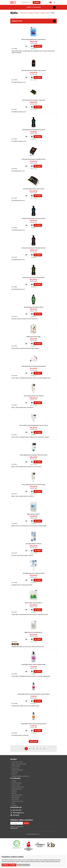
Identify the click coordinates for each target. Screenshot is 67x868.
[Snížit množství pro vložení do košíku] (26, 46)
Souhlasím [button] (5, 865)
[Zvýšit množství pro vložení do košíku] (32, 46)
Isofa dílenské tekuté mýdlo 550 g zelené (33, 130)
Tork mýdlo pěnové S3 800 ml (33, 544)
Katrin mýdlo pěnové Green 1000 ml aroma (34, 485)
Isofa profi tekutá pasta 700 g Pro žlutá (34, 278)
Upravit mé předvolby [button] (23, 865)
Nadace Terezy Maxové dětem (19, 764)
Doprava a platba (16, 785)
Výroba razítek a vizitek (17, 801)
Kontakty (14, 781)
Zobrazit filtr (17, 21)
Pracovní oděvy (15, 768)
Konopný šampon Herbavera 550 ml (34, 307)
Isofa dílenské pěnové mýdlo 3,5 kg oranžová (34, 70)
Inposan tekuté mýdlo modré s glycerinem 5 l (34, 39)
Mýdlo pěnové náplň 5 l (33, 514)
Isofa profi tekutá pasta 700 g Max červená (33, 248)
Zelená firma (15, 772)
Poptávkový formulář (17, 789)
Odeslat (26, 823)
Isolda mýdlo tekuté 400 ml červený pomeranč (34, 724)
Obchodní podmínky (17, 783)
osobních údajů (14, 828)
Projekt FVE (14, 774)
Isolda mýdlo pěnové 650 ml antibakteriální (34, 366)
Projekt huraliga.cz (16, 766)
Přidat (38, 46)
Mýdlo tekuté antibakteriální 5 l (34, 632)
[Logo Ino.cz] (13, 3)
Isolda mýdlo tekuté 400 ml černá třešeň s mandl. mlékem (34, 694)
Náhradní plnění (16, 797)
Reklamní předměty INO (17, 770)
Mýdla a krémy (45, 13)
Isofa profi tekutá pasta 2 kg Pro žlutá (34, 189)
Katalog (30, 13)
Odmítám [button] (13, 865)
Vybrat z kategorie (18, 7)
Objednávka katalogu (17, 795)
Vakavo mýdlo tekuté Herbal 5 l (33, 603)
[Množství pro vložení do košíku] (29, 46)
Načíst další (34, 741)
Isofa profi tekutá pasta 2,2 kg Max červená (34, 159)
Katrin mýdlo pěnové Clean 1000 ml (34, 396)
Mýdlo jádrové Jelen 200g (34, 337)
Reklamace (14, 791)
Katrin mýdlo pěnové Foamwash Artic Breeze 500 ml (34, 425)
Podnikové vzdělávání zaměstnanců (20, 776)
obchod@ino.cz (18, 813)
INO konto (14, 793)
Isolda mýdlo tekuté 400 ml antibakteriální (33, 665)
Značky (13, 803)
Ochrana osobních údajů (18, 787)
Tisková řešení (15, 799)
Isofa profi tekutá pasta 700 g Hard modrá (34, 218)
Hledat (37, 2)
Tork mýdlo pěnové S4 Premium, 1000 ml (34, 573)
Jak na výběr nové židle (17, 762)
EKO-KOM (14, 805)
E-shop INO (23, 13)
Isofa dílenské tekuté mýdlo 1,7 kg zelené (34, 100)
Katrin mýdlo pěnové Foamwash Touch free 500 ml (34, 455)
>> (44, 749)
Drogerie (37, 13)
